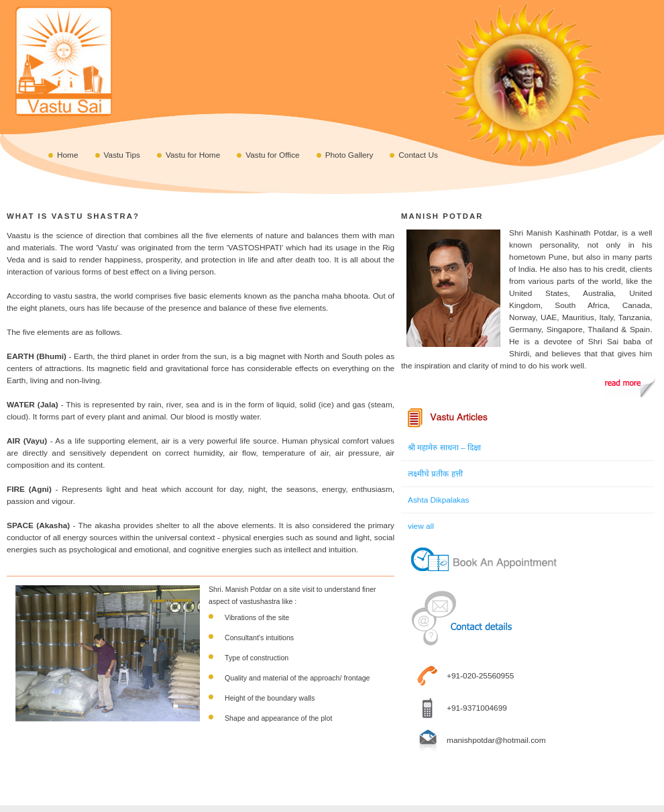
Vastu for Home (193, 155)
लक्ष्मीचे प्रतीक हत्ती (435, 474)
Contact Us (418, 155)
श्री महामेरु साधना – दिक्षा (444, 448)
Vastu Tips (122, 155)
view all (421, 526)
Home (68, 155)
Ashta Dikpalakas (438, 500)
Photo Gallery (349, 155)
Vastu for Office (272, 155)
